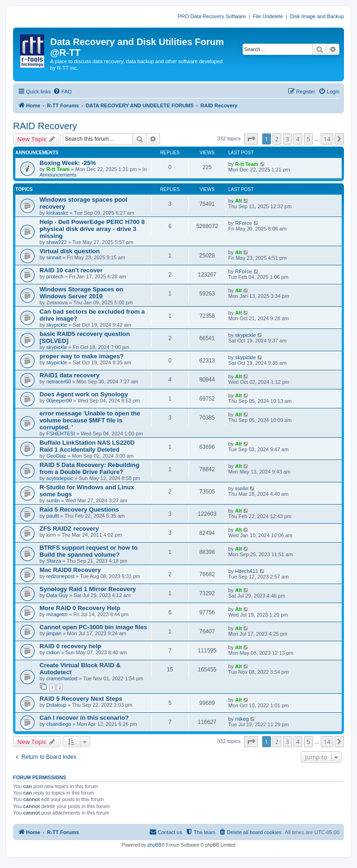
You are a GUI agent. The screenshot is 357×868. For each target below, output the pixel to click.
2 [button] (277, 139)
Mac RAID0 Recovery (70, 570)
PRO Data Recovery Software (212, 16)
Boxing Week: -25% (68, 163)
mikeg (242, 719)
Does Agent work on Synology (84, 394)
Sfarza (54, 561)
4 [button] (298, 139)
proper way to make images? (82, 356)
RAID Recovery (45, 126)
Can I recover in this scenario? (84, 718)
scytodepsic (60, 478)
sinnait (54, 257)
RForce (244, 223)
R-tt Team (58, 169)
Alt (239, 201)
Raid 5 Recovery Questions (79, 510)
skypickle (57, 325)
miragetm (57, 614)
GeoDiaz (56, 456)
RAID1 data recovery (69, 375)
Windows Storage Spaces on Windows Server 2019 (81, 293)
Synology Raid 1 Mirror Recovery (88, 589)
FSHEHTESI (61, 434)
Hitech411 (247, 571)
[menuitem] (62, 92)
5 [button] (308, 139)
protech (55, 276)
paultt (53, 516)
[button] (251, 139)
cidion (53, 652)
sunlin (53, 500)
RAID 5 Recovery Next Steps (81, 699)
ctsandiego (59, 724)
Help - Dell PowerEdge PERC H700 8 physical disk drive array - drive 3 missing (92, 229)
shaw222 (57, 242)
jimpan (54, 633)
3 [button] (288, 139)
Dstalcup (56, 705)
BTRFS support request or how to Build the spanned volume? (89, 551)
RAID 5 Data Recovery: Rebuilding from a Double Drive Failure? (89, 468)
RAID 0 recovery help (70, 646)
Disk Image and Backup (317, 16)
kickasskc (57, 213)
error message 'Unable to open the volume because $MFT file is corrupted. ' (90, 420)
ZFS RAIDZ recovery (69, 529)
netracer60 (59, 381)
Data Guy (57, 595)
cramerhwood (62, 678)
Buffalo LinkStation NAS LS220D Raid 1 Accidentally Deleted (87, 446)
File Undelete (268, 16)
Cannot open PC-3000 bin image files (93, 627)
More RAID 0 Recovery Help (80, 608)
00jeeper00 (59, 401)
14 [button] (327, 139)
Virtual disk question (69, 251)
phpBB (154, 845)
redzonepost (61, 576)
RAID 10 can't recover (71, 270)
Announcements (58, 175)
